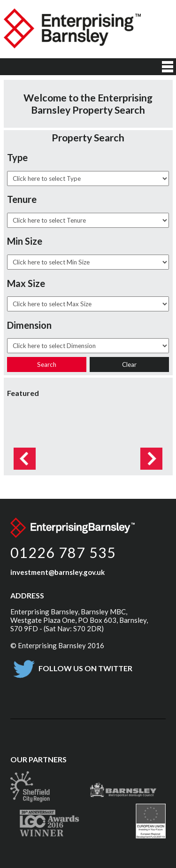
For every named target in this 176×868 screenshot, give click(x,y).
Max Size (26, 283)
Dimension (29, 325)
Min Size (25, 241)
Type (17, 157)
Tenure (22, 199)
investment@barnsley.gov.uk (57, 572)
